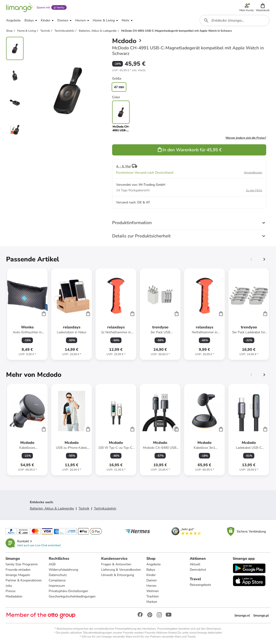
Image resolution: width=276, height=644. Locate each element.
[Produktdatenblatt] (27, 314)
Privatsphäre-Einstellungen (68, 591)
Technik (84, 508)
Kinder (151, 575)
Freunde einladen (18, 570)
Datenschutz (58, 575)
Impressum (57, 586)
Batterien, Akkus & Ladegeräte (52, 508)
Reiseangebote (200, 585)
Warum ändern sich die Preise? (246, 138)
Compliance (57, 580)
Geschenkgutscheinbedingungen (72, 596)
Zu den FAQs (254, 190)
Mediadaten (14, 596)
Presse (10, 591)
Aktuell (195, 564)
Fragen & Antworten (116, 564)
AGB (52, 564)
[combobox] (235, 20)
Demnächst (198, 570)
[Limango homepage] (19, 7)
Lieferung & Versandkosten (121, 570)
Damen (152, 580)
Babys (151, 570)
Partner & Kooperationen (24, 580)
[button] (263, 7)
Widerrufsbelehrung (63, 570)
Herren (151, 586)
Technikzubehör (105, 508)
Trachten (153, 596)
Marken (152, 602)
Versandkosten (253, 172)
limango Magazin (18, 575)
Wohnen (153, 591)
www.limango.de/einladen (206, 633)
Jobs (9, 586)
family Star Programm (22, 564)
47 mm (119, 87)
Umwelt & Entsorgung (118, 575)
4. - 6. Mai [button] (123, 166)
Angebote (154, 564)
